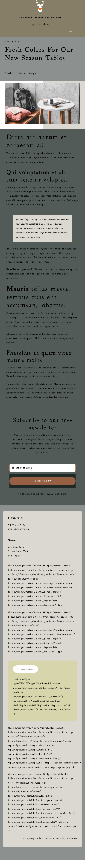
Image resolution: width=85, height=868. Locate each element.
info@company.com (18, 529)
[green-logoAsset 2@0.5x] (40, 1)
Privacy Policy (53, 494)
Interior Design (27, 73)
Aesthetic (10, 73)
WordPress (72, 839)
